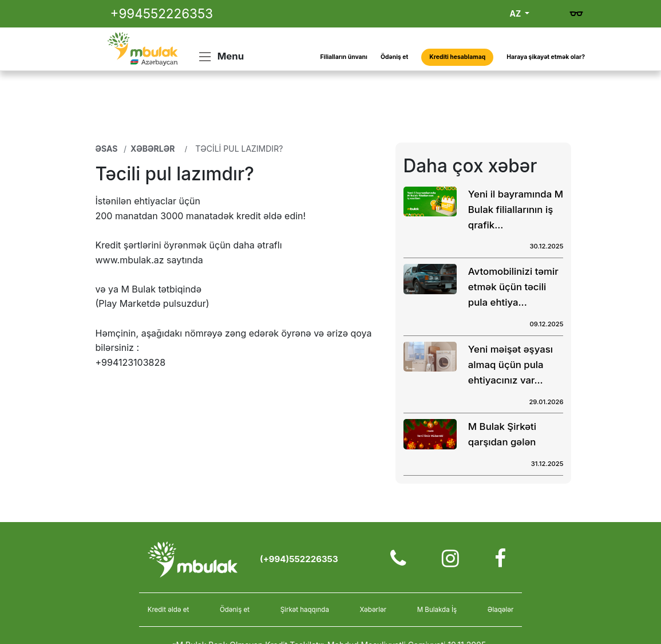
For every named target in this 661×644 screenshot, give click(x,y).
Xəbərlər (153, 149)
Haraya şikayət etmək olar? (546, 57)
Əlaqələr (501, 610)
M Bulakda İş (437, 610)
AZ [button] (516, 13)
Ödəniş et (394, 57)
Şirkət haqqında (305, 610)
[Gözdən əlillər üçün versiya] (576, 14)
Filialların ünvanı (344, 57)
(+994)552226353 (299, 559)
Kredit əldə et (169, 610)
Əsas (107, 149)
